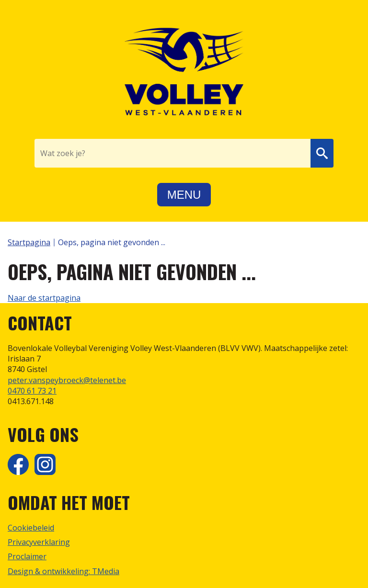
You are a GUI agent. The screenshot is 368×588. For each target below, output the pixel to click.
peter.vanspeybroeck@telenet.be (67, 380)
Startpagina (29, 242)
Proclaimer (27, 556)
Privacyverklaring (39, 542)
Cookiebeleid (31, 528)
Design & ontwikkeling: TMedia (63, 571)
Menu (184, 195)
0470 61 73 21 (32, 391)
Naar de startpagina (44, 298)
